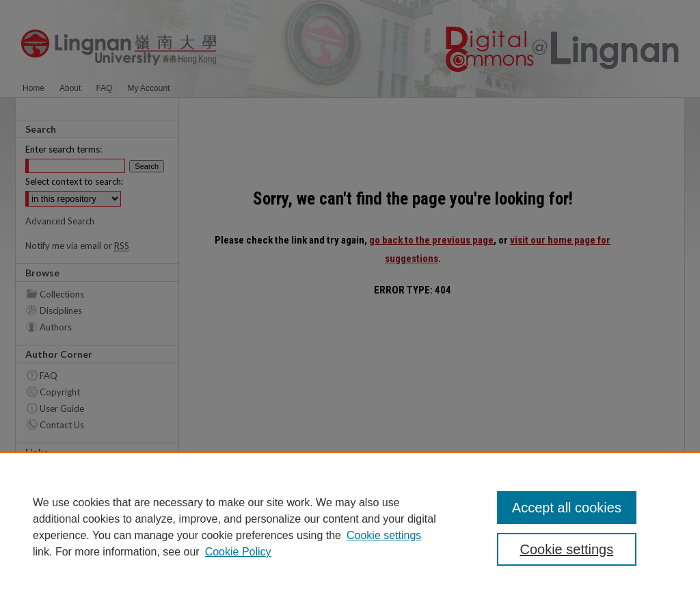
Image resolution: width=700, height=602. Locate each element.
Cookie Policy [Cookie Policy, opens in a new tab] (238, 552)
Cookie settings (384, 535)
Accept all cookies (567, 508)
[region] (350, 527)
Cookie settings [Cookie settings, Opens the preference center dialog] (566, 549)
